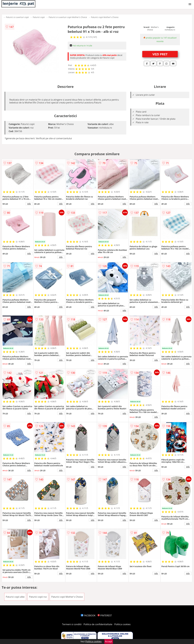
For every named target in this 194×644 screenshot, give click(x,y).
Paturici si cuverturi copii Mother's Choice (68, 17)
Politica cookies (122, 624)
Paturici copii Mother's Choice (105, 17)
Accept (109, 641)
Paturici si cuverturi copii (17, 17)
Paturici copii (39, 17)
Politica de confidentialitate (98, 624)
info (29, 204)
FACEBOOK (88, 615)
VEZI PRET (160, 54)
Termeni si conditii (72, 624)
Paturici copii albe (15, 597)
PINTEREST (105, 615)
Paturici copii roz (38, 597)
